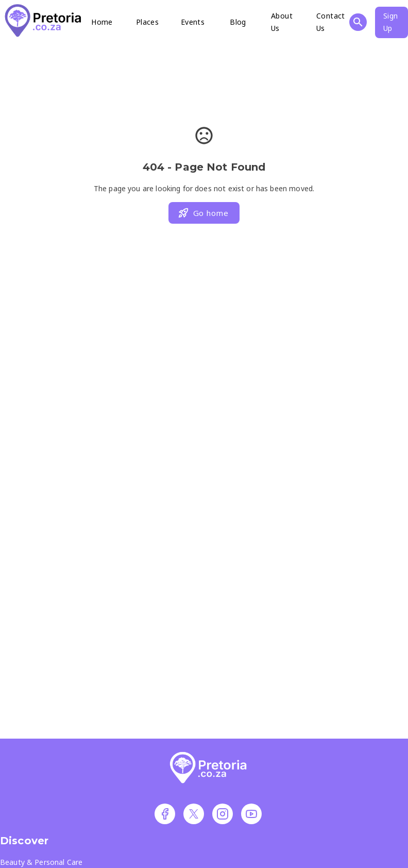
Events (193, 22)
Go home (203, 213)
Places (147, 22)
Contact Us (331, 22)
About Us (282, 22)
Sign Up (391, 22)
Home (102, 22)
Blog (238, 22)
